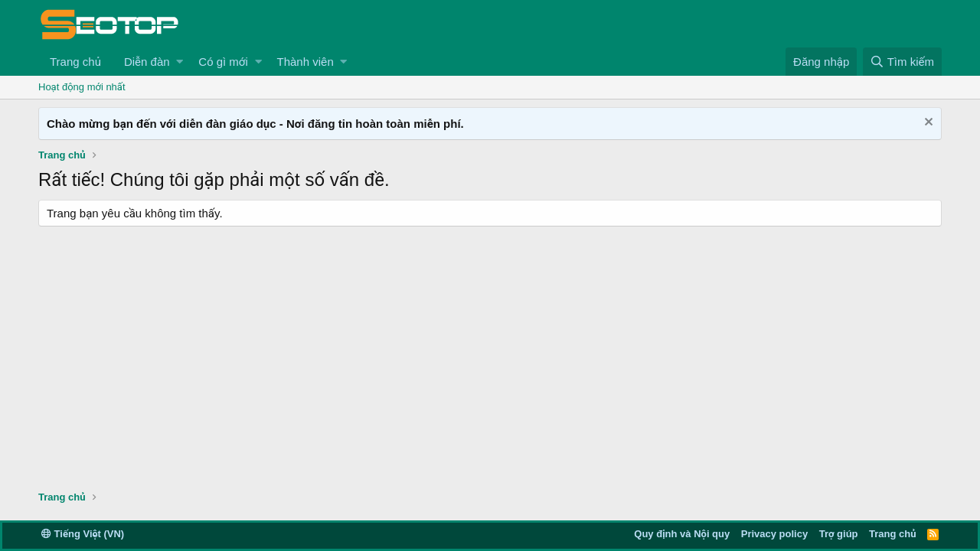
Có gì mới (223, 62)
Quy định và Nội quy (682, 534)
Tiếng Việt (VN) (83, 534)
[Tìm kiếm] (902, 62)
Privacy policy (774, 534)
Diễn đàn (147, 62)
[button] (180, 62)
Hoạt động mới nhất (82, 87)
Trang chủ (75, 62)
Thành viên (305, 62)
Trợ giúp (839, 534)
